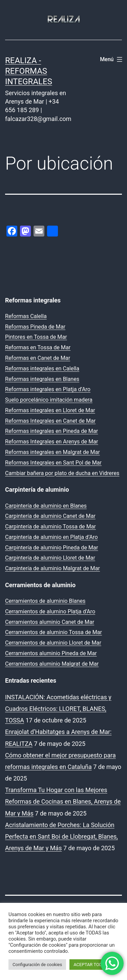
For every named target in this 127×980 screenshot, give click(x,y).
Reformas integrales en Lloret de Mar (50, 410)
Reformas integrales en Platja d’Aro (48, 389)
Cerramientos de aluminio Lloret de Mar (53, 643)
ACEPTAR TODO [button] (89, 965)
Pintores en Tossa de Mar (36, 337)
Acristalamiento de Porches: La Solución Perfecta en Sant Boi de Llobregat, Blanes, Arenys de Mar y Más (61, 836)
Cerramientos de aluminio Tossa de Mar (54, 632)
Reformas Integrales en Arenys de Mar (52, 442)
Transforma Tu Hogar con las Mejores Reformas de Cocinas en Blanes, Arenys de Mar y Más (63, 801)
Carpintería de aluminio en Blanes (46, 506)
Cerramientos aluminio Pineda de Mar (51, 653)
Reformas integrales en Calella (42, 369)
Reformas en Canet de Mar (38, 358)
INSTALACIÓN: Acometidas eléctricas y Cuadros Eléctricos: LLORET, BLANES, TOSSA (58, 709)
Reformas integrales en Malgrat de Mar (52, 452)
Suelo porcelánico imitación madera (49, 400)
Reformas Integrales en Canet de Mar (50, 421)
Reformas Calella (26, 316)
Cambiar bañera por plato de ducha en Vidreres (62, 473)
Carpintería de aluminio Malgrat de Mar (52, 568)
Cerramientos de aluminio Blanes (45, 601)
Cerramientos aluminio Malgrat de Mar (52, 664)
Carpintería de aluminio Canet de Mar (50, 516)
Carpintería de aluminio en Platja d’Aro (51, 537)
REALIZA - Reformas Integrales (29, 71)
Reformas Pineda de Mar (35, 327)
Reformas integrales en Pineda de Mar (51, 431)
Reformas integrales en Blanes (42, 379)
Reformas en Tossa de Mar (38, 347)
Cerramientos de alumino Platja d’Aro (50, 611)
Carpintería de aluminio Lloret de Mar (50, 558)
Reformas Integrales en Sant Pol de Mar (53, 463)
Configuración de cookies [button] (37, 965)
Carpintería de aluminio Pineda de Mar (51, 548)
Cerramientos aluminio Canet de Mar (50, 622)
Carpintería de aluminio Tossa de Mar (50, 527)
